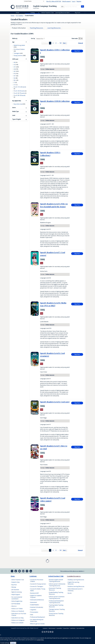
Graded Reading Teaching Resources (56, 593)
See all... (70, 593)
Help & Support (16, 595)
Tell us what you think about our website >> (72, 571)
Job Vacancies (15, 590)
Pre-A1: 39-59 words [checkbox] (20, 91)
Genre (14, 108)
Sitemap (14, 587)
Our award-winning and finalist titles (37, 620)
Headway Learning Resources (76, 580)
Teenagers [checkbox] (18, 53)
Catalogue (33, 576)
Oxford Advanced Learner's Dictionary (75, 590)
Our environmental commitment (17, 598)
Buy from (77, 13)
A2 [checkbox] (16, 69)
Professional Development (38, 617)
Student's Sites (16, 582)
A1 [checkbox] (16, 65)
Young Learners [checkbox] (20, 56)
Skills (32, 615)
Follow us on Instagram (18, 620)
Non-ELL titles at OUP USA (54, 1)
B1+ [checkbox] (16, 76)
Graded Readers (35, 605)
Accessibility (59, 628)
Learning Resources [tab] (54, 28)
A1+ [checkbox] (16, 67)
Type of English (17, 119)
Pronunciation (34, 612)
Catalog (33, 13)
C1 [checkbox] (15, 82)
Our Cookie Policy (80, 628)
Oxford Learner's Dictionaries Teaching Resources (57, 585)
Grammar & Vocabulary (37, 607)
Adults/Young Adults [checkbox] (19, 46)
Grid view (82, 38)
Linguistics (33, 610)
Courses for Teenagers (37, 586)
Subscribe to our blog (17, 618)
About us (14, 606)
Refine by (15, 38)
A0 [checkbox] (16, 62)
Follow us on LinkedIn (17, 623)
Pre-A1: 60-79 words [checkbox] (20, 93)
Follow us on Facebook (18, 611)
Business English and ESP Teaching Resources (56, 581)
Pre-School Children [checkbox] (19, 50)
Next (64, 43)
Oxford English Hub (17, 601)
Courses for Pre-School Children (37, 581)
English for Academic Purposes (36, 596)
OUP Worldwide (16, 604)
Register (79, 1)
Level (14, 115)
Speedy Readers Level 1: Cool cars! (55, 402)
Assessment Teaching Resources (55, 589)
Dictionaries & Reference (37, 600)
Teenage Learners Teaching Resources (57, 610)
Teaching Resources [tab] (36, 28)
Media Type (15, 111)
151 (61, 43)
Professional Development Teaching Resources (56, 602)
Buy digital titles (17, 101)
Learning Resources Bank (62, 13)
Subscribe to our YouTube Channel (19, 614)
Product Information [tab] (19, 28)
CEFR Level (15, 59)
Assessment (34, 602)
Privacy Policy (66, 628)
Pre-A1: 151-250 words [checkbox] (20, 88)
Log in (74, 1)
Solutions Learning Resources (76, 586)
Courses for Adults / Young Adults (38, 590)
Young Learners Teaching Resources (56, 614)
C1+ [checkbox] (16, 85)
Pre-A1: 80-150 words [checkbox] (20, 96)
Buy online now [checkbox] (19, 104)
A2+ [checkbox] (16, 71)
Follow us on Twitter (17, 609)
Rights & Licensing (17, 592)
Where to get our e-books (37, 624)
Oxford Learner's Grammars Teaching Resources (57, 598)
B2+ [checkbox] (16, 80)
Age (13, 42)
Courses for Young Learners (38, 584)
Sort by (33, 38)
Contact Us (45, 628)
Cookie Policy (40, 640)
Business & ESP (34, 593)
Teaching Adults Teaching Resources (56, 606)
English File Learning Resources (73, 583)
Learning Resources (74, 576)
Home (13, 576)
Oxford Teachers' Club (47, 13)
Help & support (66, 1)
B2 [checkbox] (16, 78)
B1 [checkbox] (16, 74)
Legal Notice (73, 628)
